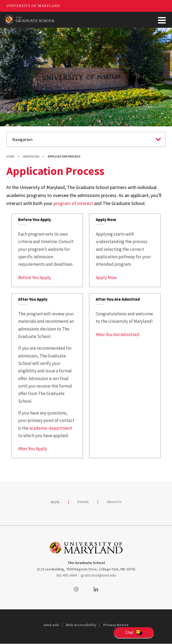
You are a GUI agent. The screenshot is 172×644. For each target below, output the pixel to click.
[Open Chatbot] (134, 633)
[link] (47, 250)
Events (83, 502)
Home (10, 156)
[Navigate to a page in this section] (86, 139)
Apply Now (106, 277)
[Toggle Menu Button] (162, 20)
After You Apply (33, 449)
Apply (55, 502)
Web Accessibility (81, 625)
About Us (114, 502)
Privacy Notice (116, 625)
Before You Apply (35, 277)
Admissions (31, 156)
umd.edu (51, 625)
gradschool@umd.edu (98, 575)
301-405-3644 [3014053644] (66, 575)
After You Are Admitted (117, 335)
